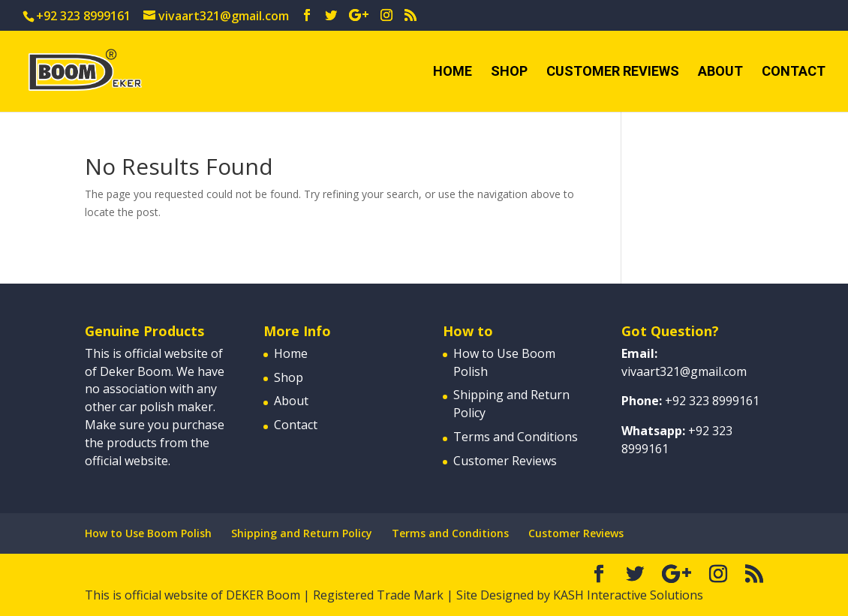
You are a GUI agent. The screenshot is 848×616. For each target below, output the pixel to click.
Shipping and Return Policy (302, 533)
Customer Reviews (613, 72)
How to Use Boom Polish (148, 533)
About (720, 72)
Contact (794, 72)
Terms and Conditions (516, 437)
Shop (509, 72)
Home (453, 72)
